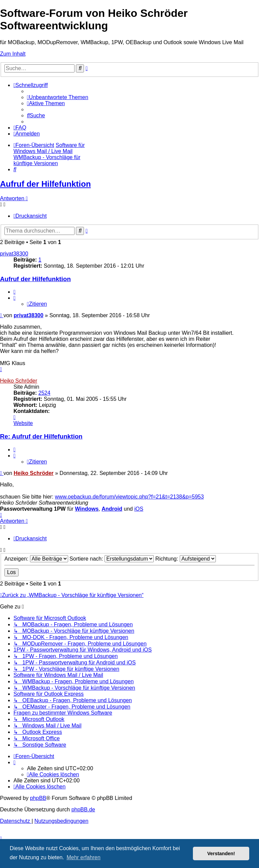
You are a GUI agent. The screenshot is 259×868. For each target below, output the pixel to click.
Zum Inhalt (13, 54)
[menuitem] (58, 97)
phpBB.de (83, 810)
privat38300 (14, 254)
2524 (45, 393)
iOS (139, 509)
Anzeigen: (36, 559)
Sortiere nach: (112, 559)
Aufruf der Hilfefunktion (45, 184)
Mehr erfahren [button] (83, 857)
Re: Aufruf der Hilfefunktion (41, 436)
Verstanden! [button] (221, 854)
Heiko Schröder (19, 381)
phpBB (38, 798)
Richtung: (186, 559)
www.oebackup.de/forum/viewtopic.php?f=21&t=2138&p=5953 (129, 497)
